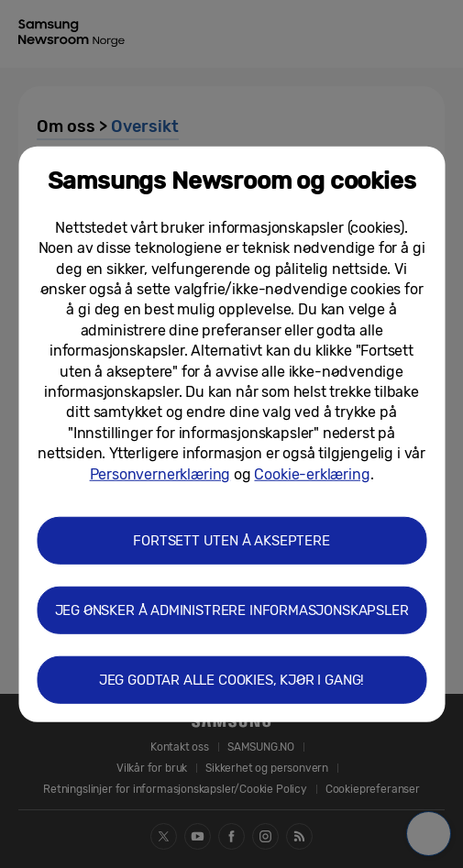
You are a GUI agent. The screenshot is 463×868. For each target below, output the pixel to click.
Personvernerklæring (160, 473)
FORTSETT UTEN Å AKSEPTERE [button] (231, 541)
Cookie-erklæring (312, 473)
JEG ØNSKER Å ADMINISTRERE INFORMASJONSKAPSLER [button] (232, 610)
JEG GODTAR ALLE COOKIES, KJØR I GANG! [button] (231, 680)
